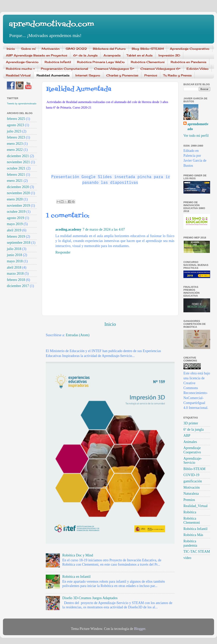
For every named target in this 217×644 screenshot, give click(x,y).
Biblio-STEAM (194, 469)
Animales (190, 442)
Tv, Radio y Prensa (177, 75)
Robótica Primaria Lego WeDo (101, 62)
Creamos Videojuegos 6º (160, 69)
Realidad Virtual (18, 75)
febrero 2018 (16, 280)
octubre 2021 (16, 168)
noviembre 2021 (18, 162)
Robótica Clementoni (148, 62)
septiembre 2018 (19, 243)
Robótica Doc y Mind (78, 555)
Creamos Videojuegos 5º (114, 69)
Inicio (11, 49)
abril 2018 (14, 267)
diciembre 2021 (18, 156)
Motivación (51, 49)
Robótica (190, 512)
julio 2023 (14, 131)
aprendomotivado (198, 126)
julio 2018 (14, 249)
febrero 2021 (16, 175)
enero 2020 (15, 199)
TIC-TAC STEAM (197, 552)
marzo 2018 (15, 274)
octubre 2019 (16, 212)
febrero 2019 (16, 236)
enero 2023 (15, 144)
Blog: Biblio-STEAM (148, 49)
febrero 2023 (16, 137)
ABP (187, 436)
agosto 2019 (16, 218)
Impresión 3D (169, 55)
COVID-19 (191, 475)
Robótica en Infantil (76, 577)
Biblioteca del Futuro (109, 49)
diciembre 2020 (18, 187)
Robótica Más (193, 535)
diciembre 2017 (18, 286)
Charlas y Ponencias (122, 75)
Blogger (140, 629)
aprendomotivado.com (51, 24)
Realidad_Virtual (195, 506)
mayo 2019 (15, 224)
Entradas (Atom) (78, 335)
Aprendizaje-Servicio (22, 62)
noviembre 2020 (18, 193)
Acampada (112, 55)
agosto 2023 (16, 125)
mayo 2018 (15, 261)
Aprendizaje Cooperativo (190, 49)
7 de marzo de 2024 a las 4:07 (104, 229)
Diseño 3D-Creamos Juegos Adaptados (90, 598)
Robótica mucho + (20, 69)
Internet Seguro (88, 75)
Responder (63, 252)
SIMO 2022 (76, 49)
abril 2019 (14, 230)
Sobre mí (28, 49)
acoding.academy (68, 229)
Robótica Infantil (58, 62)
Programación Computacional (64, 69)
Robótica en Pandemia (188, 62)
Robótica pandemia (190, 543)
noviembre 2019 (18, 206)
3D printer (191, 423)
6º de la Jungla (85, 55)
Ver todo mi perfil (196, 136)
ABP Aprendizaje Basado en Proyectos (37, 55)
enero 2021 (15, 181)
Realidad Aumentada (53, 75)
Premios (151, 75)
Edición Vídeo (198, 69)
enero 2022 (15, 150)
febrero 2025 (16, 119)
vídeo (187, 558)
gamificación (193, 481)
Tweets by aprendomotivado (22, 104)
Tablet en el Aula (139, 55)
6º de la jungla (194, 429)
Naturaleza (191, 494)
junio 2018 (15, 255)
